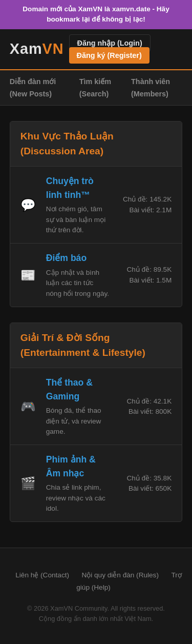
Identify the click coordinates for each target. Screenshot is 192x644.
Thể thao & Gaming (69, 389)
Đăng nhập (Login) (110, 43)
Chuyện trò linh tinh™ (70, 188)
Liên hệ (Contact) (42, 575)
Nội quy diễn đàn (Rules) (120, 575)
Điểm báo (66, 258)
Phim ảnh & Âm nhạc (71, 466)
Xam (37, 49)
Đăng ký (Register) (109, 55)
